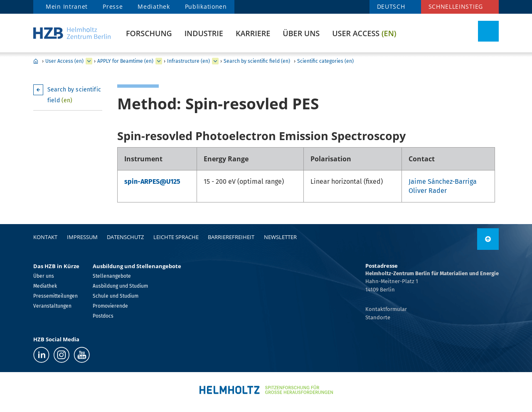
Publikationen (206, 6)
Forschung (149, 33)
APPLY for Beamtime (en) (125, 61)
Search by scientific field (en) (257, 61)
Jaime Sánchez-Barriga (443, 181)
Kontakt (45, 237)
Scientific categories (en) (325, 61)
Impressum (82, 237)
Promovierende (110, 306)
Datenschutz (125, 237)
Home (36, 61)
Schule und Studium (116, 296)
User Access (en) (64, 61)
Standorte (378, 317)
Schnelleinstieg (456, 6)
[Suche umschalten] (488, 31)
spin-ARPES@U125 (152, 181)
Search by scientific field (74, 95)
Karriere (253, 33)
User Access (364, 33)
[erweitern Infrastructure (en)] (215, 61)
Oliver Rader (428, 191)
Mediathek (154, 6)
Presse (113, 6)
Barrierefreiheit (231, 237)
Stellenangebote (112, 276)
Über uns (301, 33)
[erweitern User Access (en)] (89, 61)
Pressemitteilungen (55, 296)
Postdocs (103, 316)
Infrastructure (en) (188, 61)
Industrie (204, 33)
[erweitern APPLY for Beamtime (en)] (159, 61)
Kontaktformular (386, 309)
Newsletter (280, 237)
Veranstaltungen (52, 306)
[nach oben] (488, 239)
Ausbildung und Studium (120, 286)
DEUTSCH (391, 6)
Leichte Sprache (176, 237)
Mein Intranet (67, 6)
